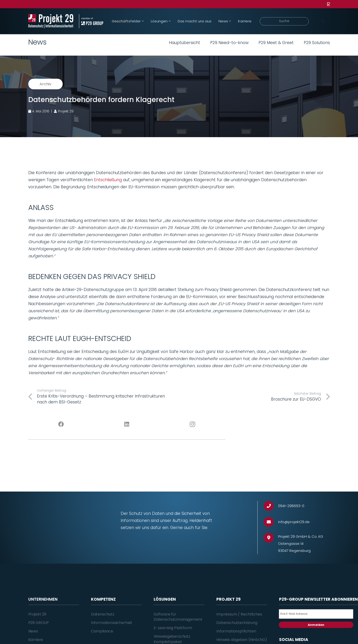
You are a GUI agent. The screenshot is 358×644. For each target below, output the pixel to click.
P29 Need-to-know (229, 43)
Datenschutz (103, 614)
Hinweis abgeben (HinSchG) (242, 640)
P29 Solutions (317, 43)
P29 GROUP (39, 623)
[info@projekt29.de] (271, 522)
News (33, 631)
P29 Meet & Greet (276, 43)
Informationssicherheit (112, 623)
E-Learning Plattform (173, 628)
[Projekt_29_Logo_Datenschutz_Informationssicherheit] (51, 21)
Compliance (102, 631)
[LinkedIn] (127, 424)
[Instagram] (192, 424)
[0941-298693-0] (271, 506)
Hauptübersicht (185, 43)
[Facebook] (61, 424)
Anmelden (316, 625)
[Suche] (284, 21)
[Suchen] (323, 21)
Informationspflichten (236, 631)
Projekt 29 (37, 614)
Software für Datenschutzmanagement (178, 617)
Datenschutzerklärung (237, 623)
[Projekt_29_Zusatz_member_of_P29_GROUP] (91, 21)
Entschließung (108, 180)
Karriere (36, 640)
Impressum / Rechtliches (239, 614)
